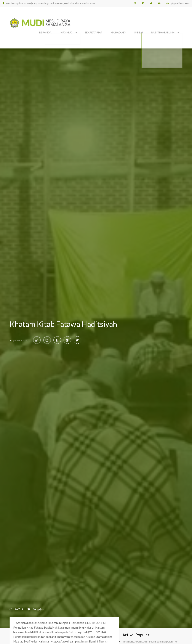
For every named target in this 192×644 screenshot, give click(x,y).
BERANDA (45, 31)
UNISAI (139, 31)
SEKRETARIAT (94, 31)
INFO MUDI (67, 31)
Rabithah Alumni (163, 31)
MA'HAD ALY (118, 31)
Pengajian (38, 607)
